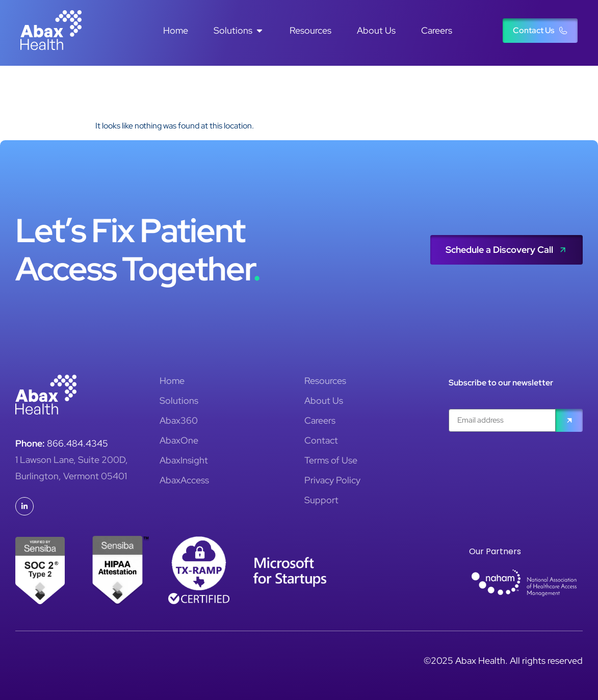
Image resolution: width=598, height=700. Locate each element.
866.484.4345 (77, 443)
